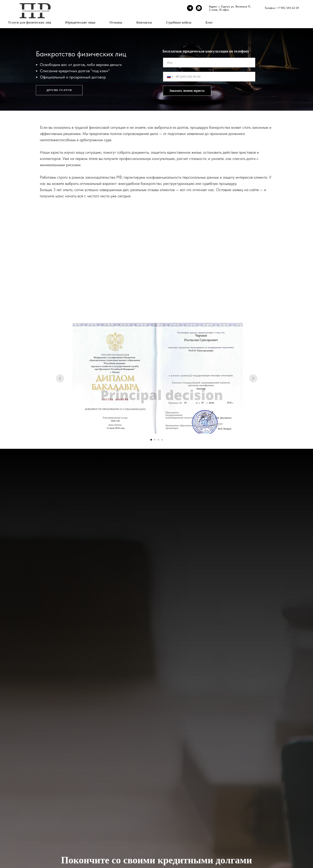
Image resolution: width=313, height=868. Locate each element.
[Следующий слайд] (253, 378)
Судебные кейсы (179, 22)
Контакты (144, 22)
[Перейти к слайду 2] (155, 440)
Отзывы (116, 22)
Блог (209, 22)
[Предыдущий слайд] (60, 378)
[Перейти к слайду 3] (158, 440)
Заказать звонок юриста (187, 91)
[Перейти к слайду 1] (151, 440)
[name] (209, 63)
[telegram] (190, 8)
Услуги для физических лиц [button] (30, 22)
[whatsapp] (199, 8)
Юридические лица (80, 22)
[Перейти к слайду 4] (162, 440)
